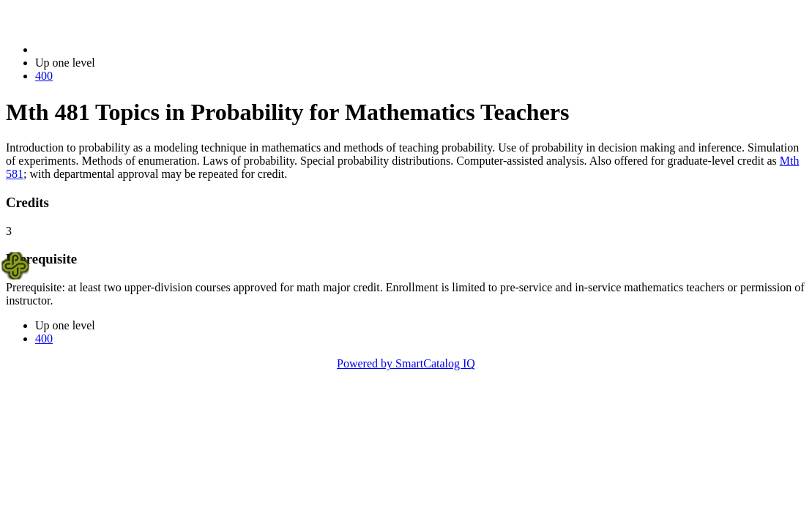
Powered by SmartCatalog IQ (406, 363)
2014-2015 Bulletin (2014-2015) (112, 49)
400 (44, 76)
